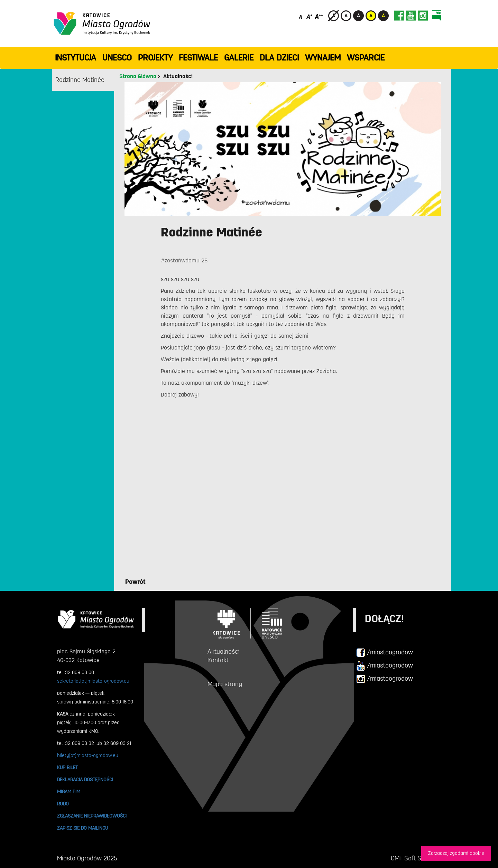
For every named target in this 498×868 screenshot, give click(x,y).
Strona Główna (138, 76)
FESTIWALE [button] (198, 58)
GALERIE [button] (239, 58)
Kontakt (218, 660)
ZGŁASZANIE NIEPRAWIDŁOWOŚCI (92, 816)
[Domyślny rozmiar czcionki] (301, 16)
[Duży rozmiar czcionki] (319, 16)
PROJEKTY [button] (155, 58)
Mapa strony (225, 684)
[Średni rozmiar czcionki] (309, 16)
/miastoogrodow (385, 653)
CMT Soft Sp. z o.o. (416, 858)
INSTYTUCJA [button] (76, 58)
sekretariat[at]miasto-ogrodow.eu (93, 681)
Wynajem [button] (323, 58)
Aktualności (178, 76)
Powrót (135, 582)
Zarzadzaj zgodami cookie (456, 853)
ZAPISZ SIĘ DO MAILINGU (82, 828)
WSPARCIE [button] (366, 58)
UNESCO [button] (117, 58)
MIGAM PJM (69, 792)
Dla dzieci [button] (279, 58)
